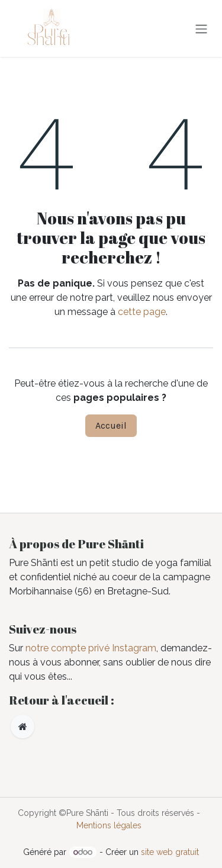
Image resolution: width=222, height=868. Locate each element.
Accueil (111, 425)
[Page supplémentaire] (22, 726)
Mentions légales (109, 825)
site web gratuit (170, 852)
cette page (142, 312)
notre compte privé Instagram (91, 648)
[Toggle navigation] (201, 28)
